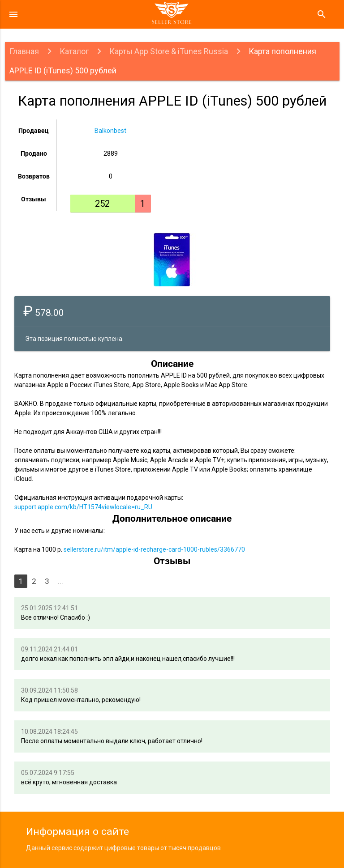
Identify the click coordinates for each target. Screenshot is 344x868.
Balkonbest (110, 131)
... (60, 581)
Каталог (74, 51)
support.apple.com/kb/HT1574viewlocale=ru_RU (83, 507)
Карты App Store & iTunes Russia (169, 51)
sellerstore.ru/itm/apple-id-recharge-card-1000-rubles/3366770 (154, 549)
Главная (24, 51)
